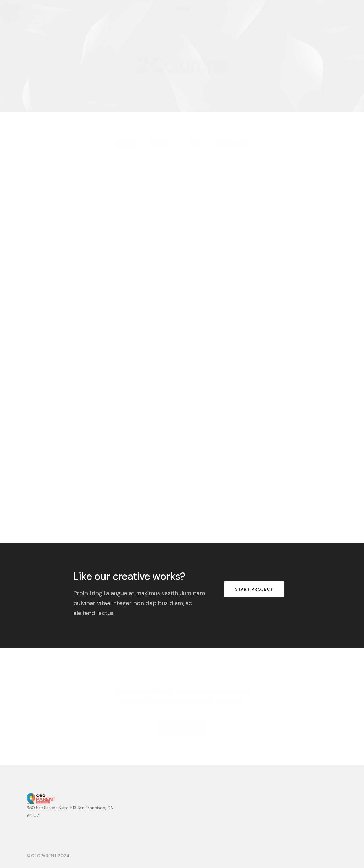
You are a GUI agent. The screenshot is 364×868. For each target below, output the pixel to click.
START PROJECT (254, 589)
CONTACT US (182, 727)
